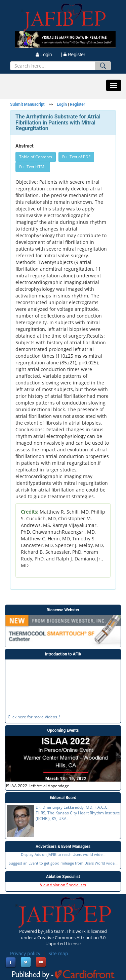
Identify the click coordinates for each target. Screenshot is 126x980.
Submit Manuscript (27, 104)
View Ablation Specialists (63, 885)
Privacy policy (25, 953)
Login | (49, 55)
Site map (58, 953)
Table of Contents (36, 157)
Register (74, 55)
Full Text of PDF (76, 157)
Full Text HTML (33, 167)
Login (62, 104)
